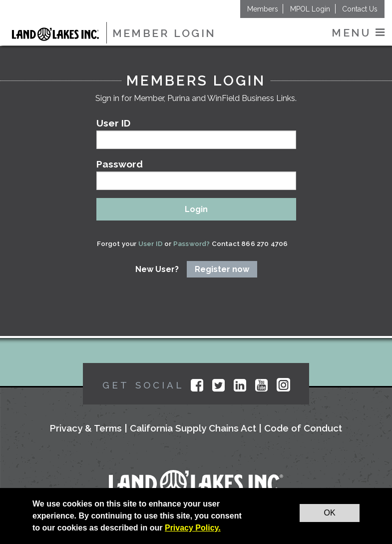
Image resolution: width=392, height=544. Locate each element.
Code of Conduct (303, 428)
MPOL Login (310, 9)
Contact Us (360, 9)
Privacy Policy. (193, 528)
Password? (191, 243)
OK (329, 513)
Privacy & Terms (86, 428)
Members (263, 9)
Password (196, 174)
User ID (196, 133)
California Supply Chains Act (193, 428)
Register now (222, 269)
